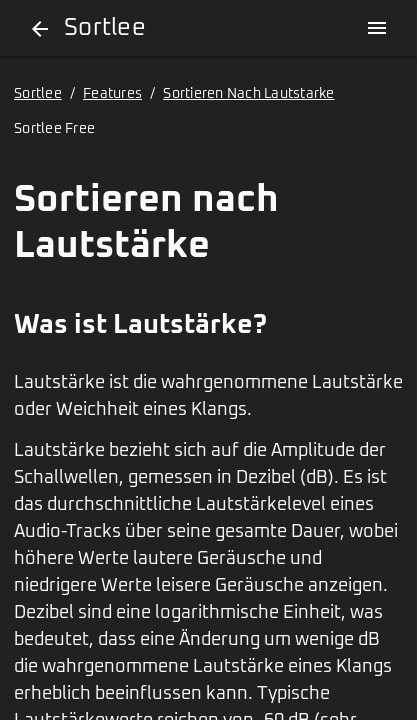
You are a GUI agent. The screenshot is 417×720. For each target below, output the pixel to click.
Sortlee (38, 94)
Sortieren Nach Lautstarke (248, 94)
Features (112, 94)
